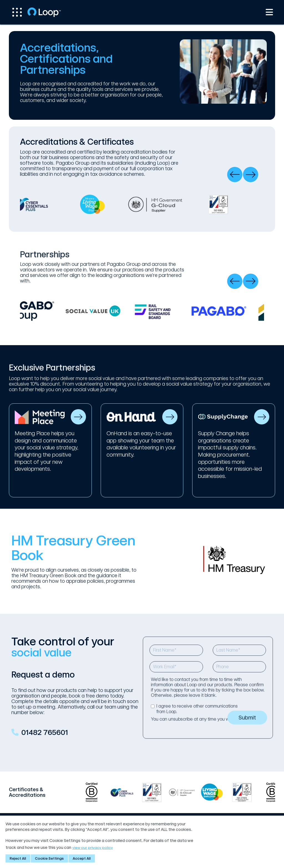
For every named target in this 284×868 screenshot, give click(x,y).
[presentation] (235, 175)
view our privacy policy (92, 848)
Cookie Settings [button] (49, 858)
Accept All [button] (82, 858)
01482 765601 (45, 739)
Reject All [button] (18, 858)
